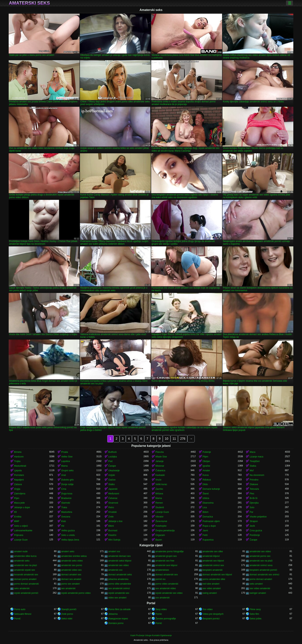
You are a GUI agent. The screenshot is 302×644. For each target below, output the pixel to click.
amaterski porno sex (260, 556)
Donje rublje (67, 484)
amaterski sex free (165, 561)
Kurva (206, 475)
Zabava (18, 484)
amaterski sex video (118, 565)
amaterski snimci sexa (261, 565)
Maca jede (19, 503)
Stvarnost (113, 503)
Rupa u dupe (209, 526)
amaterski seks (22, 561)
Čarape (112, 466)
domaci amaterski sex (167, 575)
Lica (205, 507)
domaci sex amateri (71, 579)
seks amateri (256, 584)
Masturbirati (20, 466)
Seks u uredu (68, 535)
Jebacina (113, 614)
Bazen (159, 540)
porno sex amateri (70, 584)
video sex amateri (117, 598)
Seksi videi (67, 619)
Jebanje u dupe (22, 507)
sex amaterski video (166, 588)
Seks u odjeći (21, 526)
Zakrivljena (20, 494)
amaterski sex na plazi (26, 565)
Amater (206, 470)
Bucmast (113, 531)
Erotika (18, 517)
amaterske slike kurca (25, 556)
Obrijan (206, 461)
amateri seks (68, 551)
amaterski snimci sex (213, 565)
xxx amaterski (162, 598)
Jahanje (159, 461)
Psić (110, 461)
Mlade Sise (161, 457)
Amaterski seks (29, 3)
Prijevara (19, 535)
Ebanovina (208, 503)
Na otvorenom (257, 475)
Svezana (66, 517)
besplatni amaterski (213, 570)
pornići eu (160, 579)
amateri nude (21, 551)
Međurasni (114, 494)
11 (174, 439)
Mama (64, 466)
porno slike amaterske (120, 584)
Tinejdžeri (255, 461)
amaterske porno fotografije (169, 551)
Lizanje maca (256, 457)
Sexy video (161, 609)
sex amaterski (68, 588)
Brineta (18, 452)
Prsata (65, 452)
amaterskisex (162, 570)
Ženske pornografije (166, 619)
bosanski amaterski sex (26, 575)
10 (167, 439)
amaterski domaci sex (119, 556)
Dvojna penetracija (165, 531)
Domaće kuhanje (211, 489)
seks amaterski (22, 588)
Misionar (160, 466)
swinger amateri (258, 593)
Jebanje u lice (115, 521)
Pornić (159, 623)
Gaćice (112, 480)
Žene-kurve (161, 521)
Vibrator (159, 517)
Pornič (17, 619)
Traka (64, 507)
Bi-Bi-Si (253, 498)
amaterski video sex (71, 570)
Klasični (112, 535)
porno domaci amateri (261, 579)
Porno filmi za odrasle (119, 609)
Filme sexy (255, 609)
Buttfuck (112, 452)
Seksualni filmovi (23, 614)
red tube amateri (211, 584)
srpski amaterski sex (119, 593)
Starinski (66, 503)
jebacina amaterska (118, 579)
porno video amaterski (167, 584)
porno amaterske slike (214, 579)
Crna (64, 489)
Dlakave (254, 484)
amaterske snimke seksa (74, 556)
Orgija (17, 489)
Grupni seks (67, 470)
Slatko (111, 484)
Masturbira (67, 512)
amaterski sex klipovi (213, 561)
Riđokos (207, 480)
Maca (252, 452)
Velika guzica (68, 531)
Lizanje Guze (162, 512)
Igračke (206, 466)
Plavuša (160, 452)
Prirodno (254, 480)
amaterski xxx (115, 570)
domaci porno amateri (25, 579)
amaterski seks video (72, 561)
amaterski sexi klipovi (166, 565)
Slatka (253, 466)
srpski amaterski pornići (26, 593)
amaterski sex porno (72, 565)
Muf (252, 470)
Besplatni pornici (211, 619)
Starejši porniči (69, 609)
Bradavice (66, 498)
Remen (159, 503)
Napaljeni (19, 480)
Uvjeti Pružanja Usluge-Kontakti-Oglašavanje (151, 635)
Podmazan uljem (211, 521)
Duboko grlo (68, 480)
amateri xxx (114, 551)
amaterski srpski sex (25, 570)
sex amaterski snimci (119, 588)
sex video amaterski (260, 588)
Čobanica (160, 470)
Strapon (254, 521)
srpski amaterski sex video (169, 593)
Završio (159, 489)
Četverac (113, 498)
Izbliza (206, 498)
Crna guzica (256, 531)
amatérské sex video (260, 551)
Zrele (111, 517)
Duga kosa (67, 494)
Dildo (205, 484)
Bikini (111, 526)
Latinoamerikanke (23, 531)
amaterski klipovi (211, 556)
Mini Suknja (114, 540)
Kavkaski (160, 475)
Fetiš (205, 535)
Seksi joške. (256, 619)
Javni (205, 531)
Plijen (205, 457)
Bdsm (206, 512)
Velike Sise (67, 457)
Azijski (112, 475)
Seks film (254, 614)
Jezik (252, 526)
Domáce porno (116, 623)
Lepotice (66, 461)
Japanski (113, 489)
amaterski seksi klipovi (120, 561)
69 (15, 512)
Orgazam (160, 535)
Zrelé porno (67, 614)
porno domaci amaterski (26, 584)
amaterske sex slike (213, 551)
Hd (63, 526)
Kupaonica (208, 540)
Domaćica (208, 517)
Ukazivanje (114, 470)
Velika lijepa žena (70, 540)
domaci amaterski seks (120, 575)
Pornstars (19, 475)
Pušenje (207, 452)
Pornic (159, 614)
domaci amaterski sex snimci (264, 575)
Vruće (158, 480)
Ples (252, 494)
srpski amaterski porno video (76, 593)
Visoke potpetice (258, 517)
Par (251, 512)
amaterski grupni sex (166, 556)
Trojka (17, 461)
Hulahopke (161, 526)
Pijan (17, 498)
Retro (111, 507)
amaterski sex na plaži (261, 561)
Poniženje (255, 535)
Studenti (160, 507)
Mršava (159, 494)
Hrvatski (112, 512)
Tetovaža (254, 489)
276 (183, 439)
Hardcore (19, 457)
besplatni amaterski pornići (263, 570)
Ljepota (18, 470)
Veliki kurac (161, 484)
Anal (64, 475)
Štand (206, 494)
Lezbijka (112, 457)
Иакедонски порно (118, 619)
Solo (252, 507)
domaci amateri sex (71, 575)
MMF (17, 521)
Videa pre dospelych (213, 614)
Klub (64, 521)
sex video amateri (212, 588)
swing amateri (210, 593)
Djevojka (254, 503)
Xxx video (208, 609)
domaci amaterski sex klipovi (217, 575)
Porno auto (20, 609)
